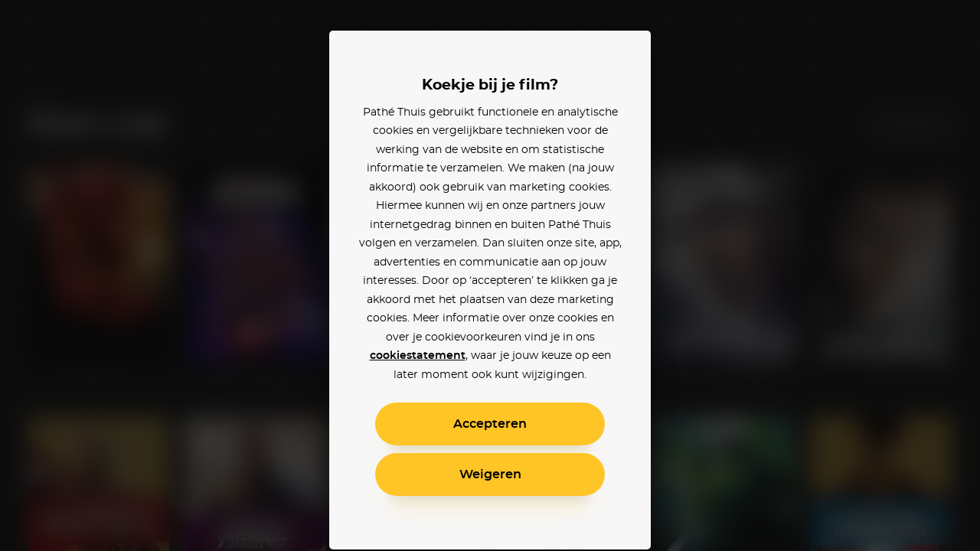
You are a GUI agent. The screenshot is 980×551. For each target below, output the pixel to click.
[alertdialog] (490, 275)
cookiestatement (418, 356)
